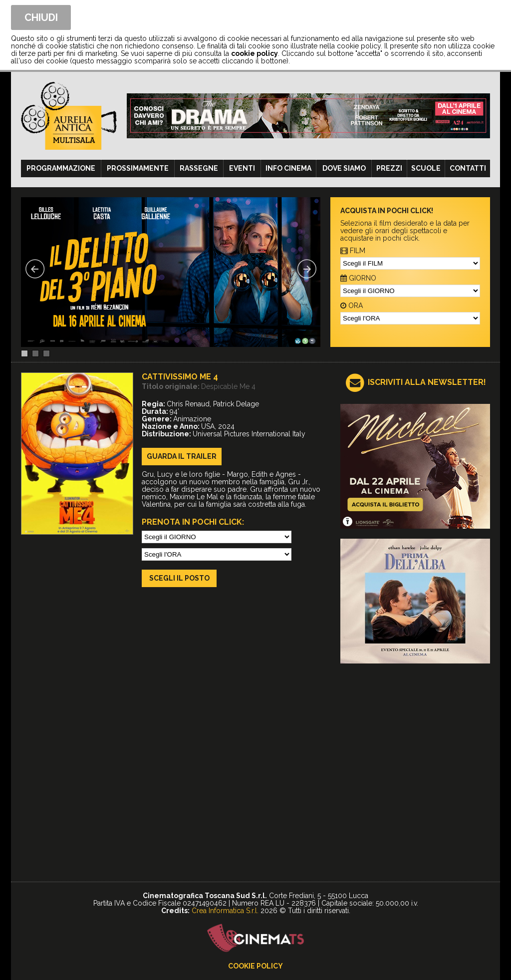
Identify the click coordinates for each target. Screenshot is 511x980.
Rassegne (199, 168)
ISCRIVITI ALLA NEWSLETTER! (427, 382)
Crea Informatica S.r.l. (225, 911)
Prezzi (389, 168)
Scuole (426, 168)
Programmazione (61, 168)
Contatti (468, 168)
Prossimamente (138, 168)
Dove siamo (344, 168)
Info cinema (288, 168)
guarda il (182, 456)
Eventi (242, 168)
